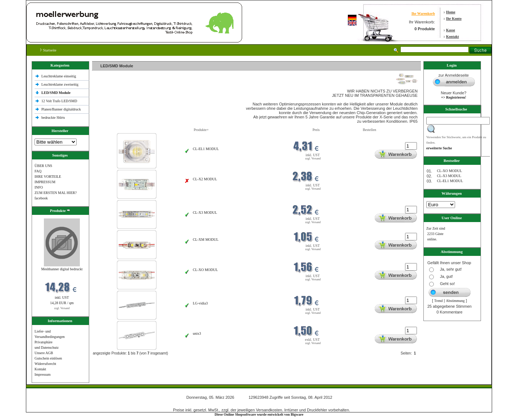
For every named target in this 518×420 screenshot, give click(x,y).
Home (451, 12)
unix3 (197, 333)
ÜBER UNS (43, 166)
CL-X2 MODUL (205, 179)
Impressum (42, 374)
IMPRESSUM (45, 182)
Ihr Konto (454, 19)
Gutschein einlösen (48, 358)
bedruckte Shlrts (53, 118)
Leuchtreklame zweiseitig (60, 84)
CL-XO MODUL (205, 270)
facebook (41, 198)
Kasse (451, 30)
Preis (316, 130)
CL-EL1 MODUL (206, 149)
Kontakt (453, 37)
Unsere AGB (44, 353)
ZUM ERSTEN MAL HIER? (56, 193)
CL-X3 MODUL (205, 213)
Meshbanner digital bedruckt (62, 269)
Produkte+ (201, 130)
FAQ (38, 171)
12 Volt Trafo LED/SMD (59, 101)
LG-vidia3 (200, 303)
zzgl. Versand (62, 308)
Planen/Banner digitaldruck (61, 109)
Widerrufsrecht (45, 364)
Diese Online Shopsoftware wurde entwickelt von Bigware (259, 414)
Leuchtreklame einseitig (59, 76)
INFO (39, 187)
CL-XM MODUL (206, 240)
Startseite (48, 50)
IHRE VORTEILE (48, 177)
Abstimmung (455, 301)
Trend (439, 301)
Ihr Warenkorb (423, 13)
